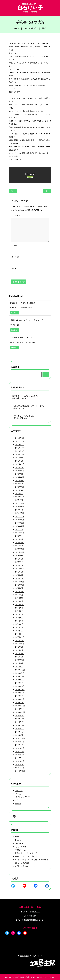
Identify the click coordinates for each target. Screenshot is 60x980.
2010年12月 (20, 637)
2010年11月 (19, 640)
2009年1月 (20, 702)
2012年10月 (20, 569)
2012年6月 (20, 578)
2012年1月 (19, 595)
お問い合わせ (21, 847)
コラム (18, 794)
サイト (14, 269)
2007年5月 (20, 755)
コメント (16, 215)
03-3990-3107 (31, 916)
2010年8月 (20, 650)
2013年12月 (20, 533)
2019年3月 (20, 458)
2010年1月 (19, 667)
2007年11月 (20, 742)
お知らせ (19, 790)
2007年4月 (20, 758)
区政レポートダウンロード (26, 853)
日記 (44, 28)
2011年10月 (19, 605)
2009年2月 (20, 699)
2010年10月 (20, 644)
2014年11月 (20, 510)
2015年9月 (20, 503)
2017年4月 (20, 477)
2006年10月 (20, 771)
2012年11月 (19, 565)
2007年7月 (20, 748)
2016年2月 (20, 490)
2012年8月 (20, 572)
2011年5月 (19, 621)
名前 (14, 245)
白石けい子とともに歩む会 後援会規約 (31, 860)
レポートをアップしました (21, 337)
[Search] (46, 374)
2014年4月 (20, 520)
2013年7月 (20, 546)
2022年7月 (20, 441)
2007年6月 (20, 751)
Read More (15, 313)
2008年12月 (20, 706)
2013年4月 (20, 552)
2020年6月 (20, 448)
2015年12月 (20, 497)
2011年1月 (19, 634)
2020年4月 (20, 451)
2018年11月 (19, 467)
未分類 (18, 804)
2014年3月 (20, 523)
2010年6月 (20, 657)
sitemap (19, 843)
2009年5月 (20, 689)
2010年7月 (20, 654)
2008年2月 (20, 732)
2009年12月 (20, 670)
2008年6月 (20, 725)
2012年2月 (20, 591)
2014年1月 (19, 530)
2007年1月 (20, 765)
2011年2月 (19, 631)
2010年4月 (20, 660)
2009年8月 (20, 680)
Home (18, 840)
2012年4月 (20, 585)
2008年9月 (20, 716)
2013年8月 (20, 543)
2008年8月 (20, 719)
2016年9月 (20, 484)
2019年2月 (20, 461)
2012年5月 (20, 582)
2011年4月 (19, 624)
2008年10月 (20, 712)
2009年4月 (20, 693)
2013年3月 (20, 556)
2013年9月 (20, 539)
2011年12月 (19, 598)
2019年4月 (20, 454)
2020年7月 (20, 445)
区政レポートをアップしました (23, 303)
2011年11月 (19, 601)
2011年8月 (19, 611)
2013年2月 (20, 559)
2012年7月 (20, 575)
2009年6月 (20, 686)
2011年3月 (19, 627)
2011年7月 (19, 614)
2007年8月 (20, 745)
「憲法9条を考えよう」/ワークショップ (26, 320)
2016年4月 (20, 487)
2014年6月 (20, 513)
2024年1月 (20, 438)
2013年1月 (19, 562)
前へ (13, 191)
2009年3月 (20, 696)
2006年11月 (20, 768)
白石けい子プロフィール (25, 866)
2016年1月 (19, 494)
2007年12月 (20, 738)
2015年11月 (20, 500)
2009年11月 (20, 673)
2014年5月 (20, 516)
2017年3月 (20, 481)
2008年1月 (20, 735)
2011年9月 (19, 608)
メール (15, 257)
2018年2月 (20, 474)
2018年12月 (20, 464)
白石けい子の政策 (22, 863)
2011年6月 (19, 618)
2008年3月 (20, 729)
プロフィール (21, 850)
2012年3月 (20, 588)
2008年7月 (20, 722)
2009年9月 (20, 676)
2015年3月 (20, 507)
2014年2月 (20, 526)
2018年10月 (20, 471)
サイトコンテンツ (22, 797)
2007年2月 (20, 761)
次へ (47, 191)
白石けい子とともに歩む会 (26, 856)
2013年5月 (20, 549)
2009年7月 (20, 683)
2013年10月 (20, 536)
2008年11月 (20, 709)
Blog (17, 837)
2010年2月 (20, 663)
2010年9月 (20, 647)
